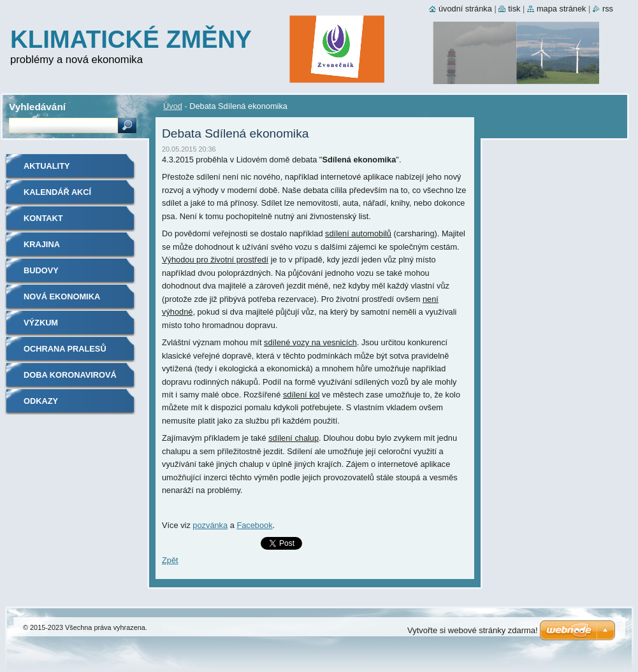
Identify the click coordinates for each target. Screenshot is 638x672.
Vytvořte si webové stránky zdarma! (473, 630)
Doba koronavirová (70, 375)
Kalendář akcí (57, 192)
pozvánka (210, 525)
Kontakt (43, 218)
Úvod (173, 106)
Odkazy (41, 401)
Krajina (42, 244)
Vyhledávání (37, 107)
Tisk (514, 9)
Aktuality (47, 166)
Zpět (170, 560)
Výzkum (41, 323)
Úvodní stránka (465, 9)
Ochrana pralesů (65, 349)
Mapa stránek (562, 9)
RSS (608, 9)
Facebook (254, 525)
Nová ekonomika (62, 297)
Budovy (41, 270)
